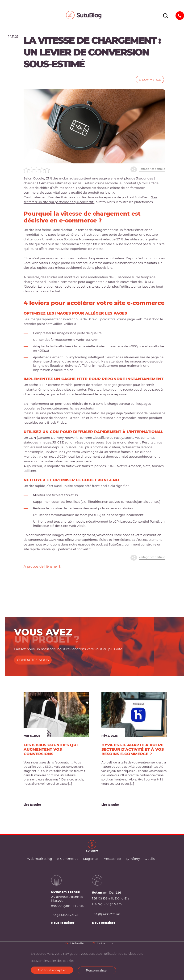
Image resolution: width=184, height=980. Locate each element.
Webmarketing (40, 859)
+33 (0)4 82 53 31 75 (65, 915)
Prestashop (112, 859)
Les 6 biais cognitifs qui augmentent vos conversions (51, 750)
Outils (150, 859)
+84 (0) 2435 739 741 (106, 915)
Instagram (102, 944)
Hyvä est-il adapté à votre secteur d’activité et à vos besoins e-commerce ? (133, 750)
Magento (90, 859)
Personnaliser (97, 970)
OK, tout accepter (52, 970)
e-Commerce (150, 80)
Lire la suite (32, 805)
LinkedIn (75, 944)
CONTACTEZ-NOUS (33, 660)
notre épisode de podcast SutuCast (96, 544)
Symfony (133, 859)
